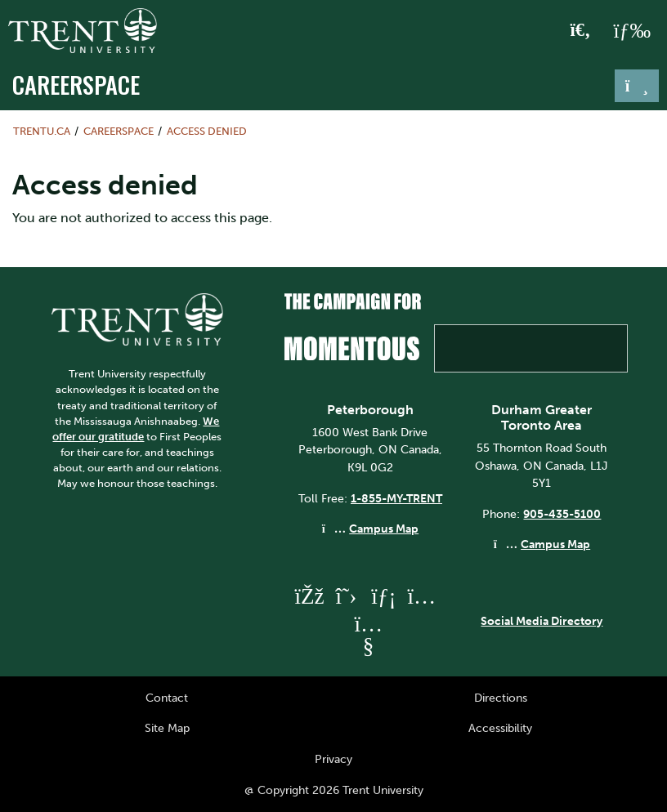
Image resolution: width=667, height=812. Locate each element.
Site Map (167, 728)
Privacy (333, 759)
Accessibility (500, 728)
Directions (501, 698)
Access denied (207, 131)
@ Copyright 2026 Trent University (334, 790)
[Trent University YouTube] (368, 646)
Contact (167, 698)
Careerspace (76, 84)
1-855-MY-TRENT (396, 498)
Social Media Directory (542, 621)
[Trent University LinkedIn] (383, 596)
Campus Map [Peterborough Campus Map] (384, 529)
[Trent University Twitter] (346, 596)
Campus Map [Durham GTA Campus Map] (555, 544)
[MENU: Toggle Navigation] (632, 31)
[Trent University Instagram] (421, 596)
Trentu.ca (42, 131)
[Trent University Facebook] (308, 596)
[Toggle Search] (581, 31)
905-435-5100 (562, 514)
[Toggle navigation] (637, 86)
